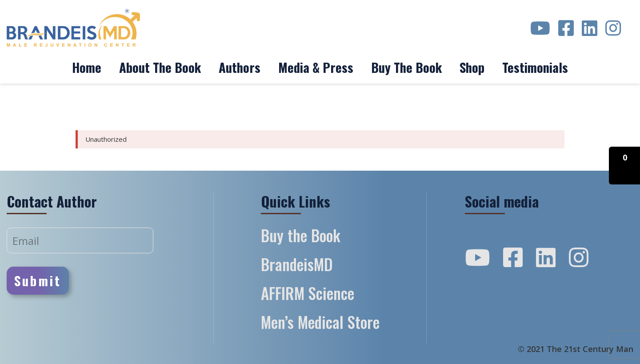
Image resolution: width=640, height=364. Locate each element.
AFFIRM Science (308, 293)
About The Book (160, 67)
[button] (624, 166)
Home (87, 67)
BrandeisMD (297, 264)
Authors (240, 67)
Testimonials (535, 67)
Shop (472, 67)
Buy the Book (406, 67)
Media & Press (316, 67)
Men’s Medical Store (320, 322)
